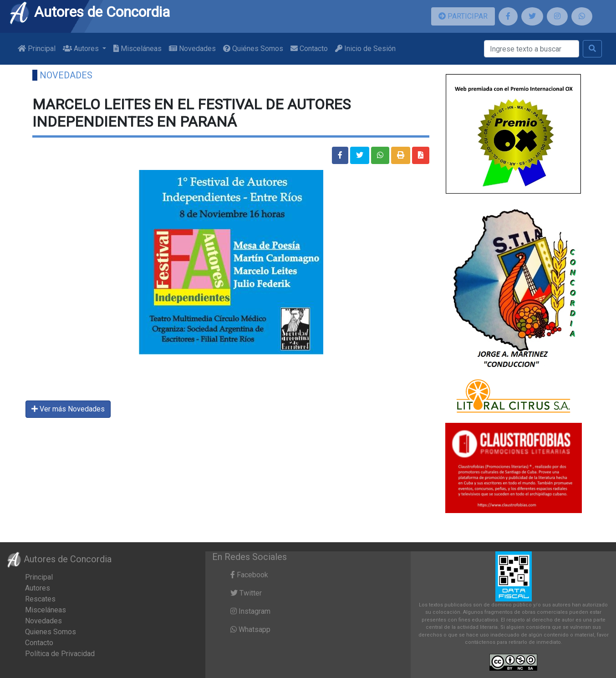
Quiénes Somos (253, 49)
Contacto (309, 49)
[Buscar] (532, 49)
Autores (38, 588)
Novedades (192, 49)
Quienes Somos (51, 632)
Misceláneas (137, 49)
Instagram (250, 611)
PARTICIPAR (463, 16)
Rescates (40, 599)
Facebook (249, 575)
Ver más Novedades (68, 409)
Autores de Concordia (89, 12)
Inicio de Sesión (365, 49)
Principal (37, 49)
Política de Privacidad (60, 654)
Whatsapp (250, 629)
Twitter (246, 593)
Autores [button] (82, 49)
